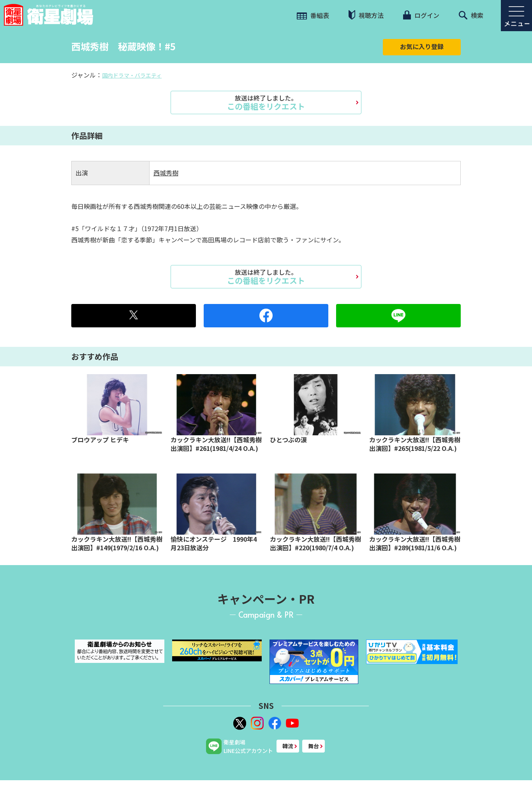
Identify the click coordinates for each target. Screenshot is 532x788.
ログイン (421, 15)
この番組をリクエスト (266, 102)
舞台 (314, 746)
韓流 (288, 746)
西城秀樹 (166, 173)
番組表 (313, 15)
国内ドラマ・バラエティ (132, 75)
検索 (471, 15)
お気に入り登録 (422, 46)
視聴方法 (366, 15)
